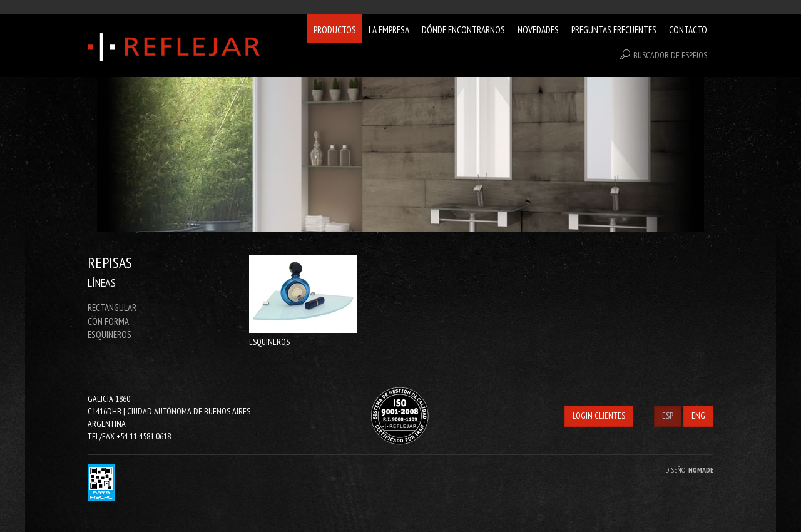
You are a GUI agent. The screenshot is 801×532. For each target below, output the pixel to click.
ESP (668, 416)
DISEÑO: (689, 470)
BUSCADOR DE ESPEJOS (664, 55)
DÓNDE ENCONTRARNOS (463, 30)
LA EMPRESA (389, 30)
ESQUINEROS (110, 335)
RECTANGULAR (112, 308)
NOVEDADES (538, 30)
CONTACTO (688, 30)
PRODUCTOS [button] (335, 30)
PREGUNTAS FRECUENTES (614, 30)
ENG (698, 416)
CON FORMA (108, 321)
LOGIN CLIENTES (599, 416)
